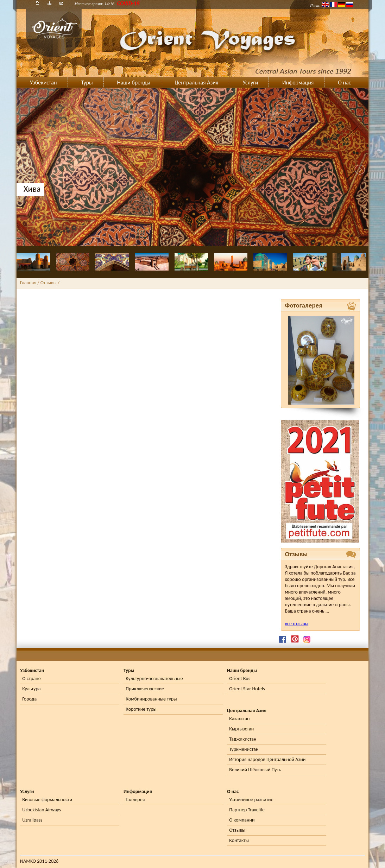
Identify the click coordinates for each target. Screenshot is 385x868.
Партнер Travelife (247, 810)
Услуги (250, 83)
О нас (344, 83)
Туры (87, 83)
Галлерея (135, 800)
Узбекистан (43, 83)
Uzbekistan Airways (42, 810)
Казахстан (239, 719)
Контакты (239, 840)
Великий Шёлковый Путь (255, 770)
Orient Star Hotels (247, 689)
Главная (28, 283)
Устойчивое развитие (251, 800)
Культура (31, 689)
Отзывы (237, 830)
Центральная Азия (196, 83)
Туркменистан (244, 749)
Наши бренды (134, 83)
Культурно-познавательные (154, 679)
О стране (31, 679)
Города (29, 699)
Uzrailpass (32, 820)
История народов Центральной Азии (267, 759)
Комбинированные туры (151, 699)
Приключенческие (145, 689)
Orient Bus (240, 679)
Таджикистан (243, 739)
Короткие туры (141, 709)
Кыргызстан (241, 729)
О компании (242, 820)
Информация (298, 83)
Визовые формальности (47, 800)
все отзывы (296, 624)
